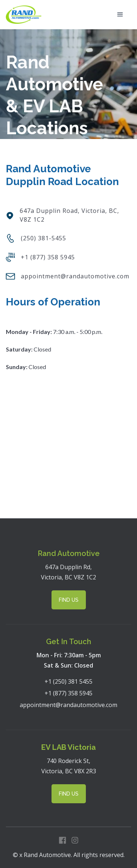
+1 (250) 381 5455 (68, 681)
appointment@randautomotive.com (68, 705)
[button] (120, 15)
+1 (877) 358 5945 (68, 693)
